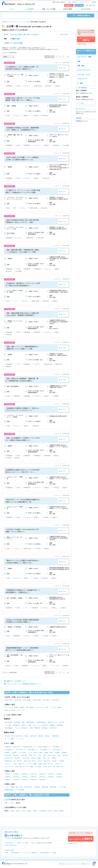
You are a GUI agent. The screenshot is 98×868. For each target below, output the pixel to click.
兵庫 (28, 22)
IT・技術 (80, 83)
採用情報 (94, 2)
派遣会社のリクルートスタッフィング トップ (13, 22)
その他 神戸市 (35, 35)
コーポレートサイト (84, 2)
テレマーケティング (84, 70)
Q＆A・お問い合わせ (90, 5)
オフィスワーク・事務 (84, 57)
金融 (79, 61)
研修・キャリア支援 (49, 9)
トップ (11, 9)
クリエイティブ (82, 79)
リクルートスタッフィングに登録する (81, 839)
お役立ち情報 (67, 9)
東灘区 (20, 35)
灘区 (29, 35)
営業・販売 (81, 66)
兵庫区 (25, 35)
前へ (48, 57)
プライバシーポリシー (73, 864)
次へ (68, 57)
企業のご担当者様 (72, 2)
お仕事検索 (30, 9)
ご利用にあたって (85, 864)
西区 (16, 35)
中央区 (12, 35)
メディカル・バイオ (84, 74)
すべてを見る (81, 103)
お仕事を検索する (15, 836)
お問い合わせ (62, 864)
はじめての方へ (86, 9)
